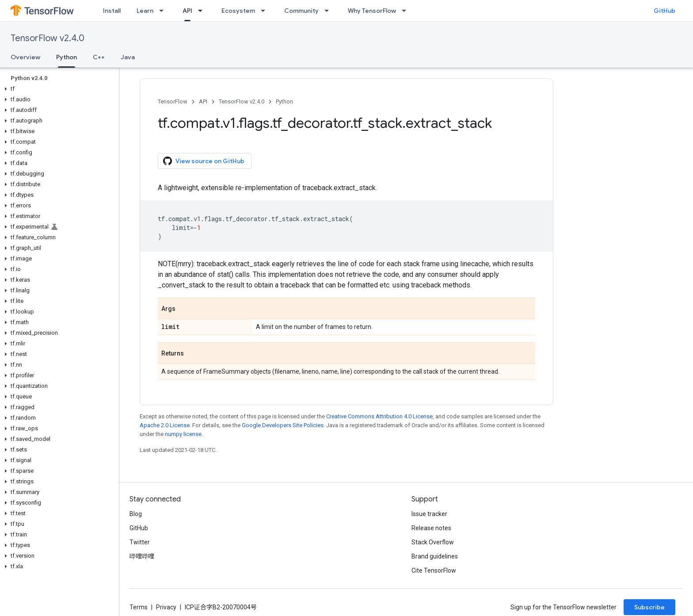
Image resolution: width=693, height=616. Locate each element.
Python (284, 101)
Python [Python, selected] (67, 57)
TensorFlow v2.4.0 (48, 38)
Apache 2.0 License (165, 425)
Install (112, 11)
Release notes (431, 528)
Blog (136, 514)
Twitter (140, 542)
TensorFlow (173, 101)
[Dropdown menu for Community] (329, 11)
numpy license (183, 434)
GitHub (664, 11)
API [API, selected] (187, 11)
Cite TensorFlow (434, 570)
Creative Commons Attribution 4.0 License (379, 416)
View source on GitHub (204, 161)
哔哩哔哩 (142, 556)
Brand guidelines (435, 556)
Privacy (166, 607)
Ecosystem (238, 11)
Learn (145, 11)
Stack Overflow (433, 542)
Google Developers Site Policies (283, 425)
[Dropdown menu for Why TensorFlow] (407, 11)
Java (128, 57)
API (203, 101)
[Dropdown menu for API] (203, 11)
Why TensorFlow (372, 11)
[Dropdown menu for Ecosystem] (266, 11)
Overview (25, 57)
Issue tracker (429, 514)
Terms (139, 607)
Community (301, 11)
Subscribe (649, 607)
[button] (58, 89)
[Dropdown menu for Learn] (164, 11)
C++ (99, 57)
